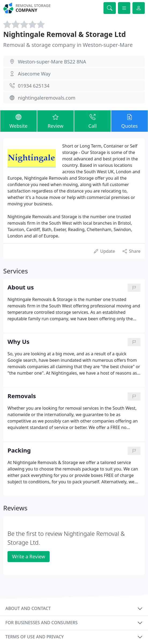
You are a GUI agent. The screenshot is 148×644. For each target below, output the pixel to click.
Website (18, 121)
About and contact (28, 608)
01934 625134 (34, 86)
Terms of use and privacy (35, 637)
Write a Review (29, 556)
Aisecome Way (34, 74)
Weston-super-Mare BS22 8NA (52, 62)
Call (93, 121)
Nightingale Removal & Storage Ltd (64, 34)
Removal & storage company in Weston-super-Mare (68, 45)
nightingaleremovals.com (47, 98)
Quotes (129, 121)
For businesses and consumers (41, 623)
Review (56, 121)
